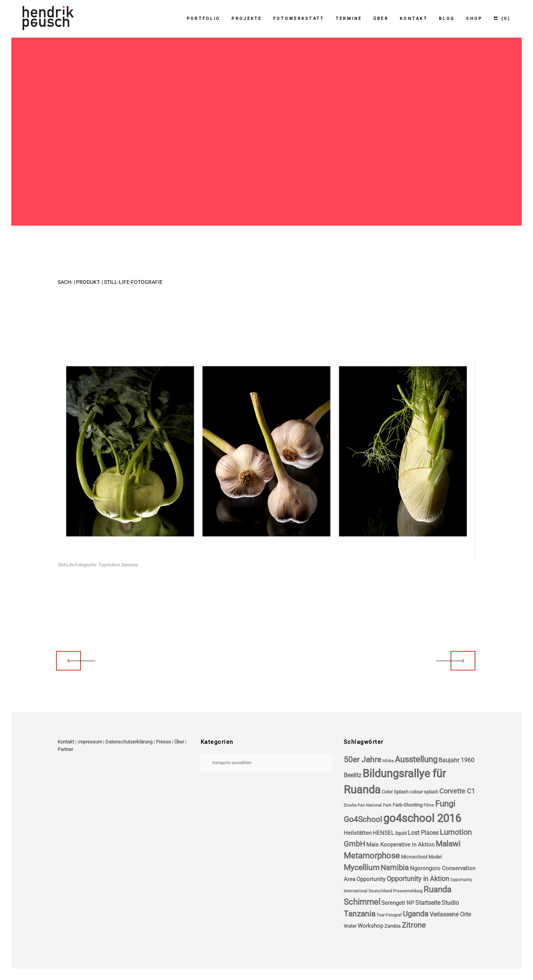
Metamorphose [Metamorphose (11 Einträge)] (372, 856)
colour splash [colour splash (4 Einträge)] (424, 792)
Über (381, 19)
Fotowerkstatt (299, 19)
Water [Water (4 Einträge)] (350, 926)
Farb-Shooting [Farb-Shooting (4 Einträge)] (407, 805)
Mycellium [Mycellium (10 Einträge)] (362, 868)
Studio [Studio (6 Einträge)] (450, 903)
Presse (163, 742)
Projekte (247, 19)
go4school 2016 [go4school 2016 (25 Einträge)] (422, 818)
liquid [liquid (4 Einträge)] (401, 833)
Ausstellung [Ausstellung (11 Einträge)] (416, 759)
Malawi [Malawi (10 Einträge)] (448, 844)
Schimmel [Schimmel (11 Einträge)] (362, 902)
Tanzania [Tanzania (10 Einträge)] (359, 914)
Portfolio (204, 19)
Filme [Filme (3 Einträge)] (429, 805)
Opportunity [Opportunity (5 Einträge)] (371, 879)
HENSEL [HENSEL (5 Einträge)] (383, 833)
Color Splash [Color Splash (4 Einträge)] (395, 792)
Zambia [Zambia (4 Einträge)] (392, 926)
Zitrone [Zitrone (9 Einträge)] (414, 925)
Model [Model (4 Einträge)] (435, 857)
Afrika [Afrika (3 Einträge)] (388, 761)
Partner (65, 749)
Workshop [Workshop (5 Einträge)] (370, 926)
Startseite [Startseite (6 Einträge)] (428, 903)
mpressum (91, 742)
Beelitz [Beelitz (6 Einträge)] (353, 775)
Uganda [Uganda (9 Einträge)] (416, 914)
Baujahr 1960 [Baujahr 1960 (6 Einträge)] (456, 760)
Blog (447, 19)
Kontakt (414, 19)
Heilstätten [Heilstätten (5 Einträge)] (358, 833)
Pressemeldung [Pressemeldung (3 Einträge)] (408, 891)
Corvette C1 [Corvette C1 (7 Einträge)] (457, 791)
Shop (474, 19)
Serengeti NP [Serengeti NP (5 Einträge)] (398, 903)
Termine (349, 19)
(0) (502, 19)
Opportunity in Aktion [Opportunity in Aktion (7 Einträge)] (418, 879)
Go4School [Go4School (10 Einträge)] (363, 819)
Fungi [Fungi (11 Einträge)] (445, 804)
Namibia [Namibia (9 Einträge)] (395, 868)
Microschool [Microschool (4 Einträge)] (414, 857)
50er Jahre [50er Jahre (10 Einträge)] (362, 760)
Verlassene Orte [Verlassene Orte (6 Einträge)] (450, 914)
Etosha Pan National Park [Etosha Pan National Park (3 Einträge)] (368, 805)
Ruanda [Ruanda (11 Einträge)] (437, 890)
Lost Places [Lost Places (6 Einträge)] (423, 833)
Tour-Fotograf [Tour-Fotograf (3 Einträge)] (389, 915)
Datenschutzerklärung (129, 742)
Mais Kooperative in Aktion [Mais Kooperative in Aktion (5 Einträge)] (400, 845)
